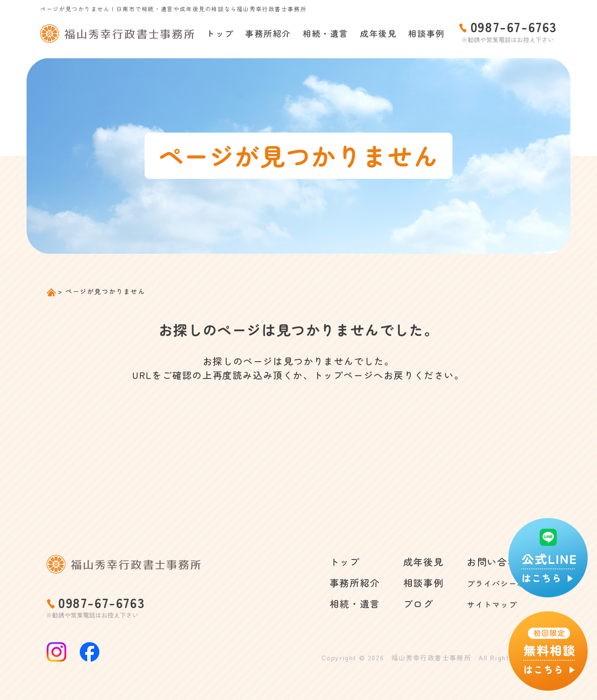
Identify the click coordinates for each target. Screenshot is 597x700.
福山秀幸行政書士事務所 (431, 658)
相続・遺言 (326, 33)
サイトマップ (480, 604)
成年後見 (378, 33)
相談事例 (426, 33)
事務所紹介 (268, 33)
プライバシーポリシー (500, 583)
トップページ (344, 375)
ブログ (401, 604)
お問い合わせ (480, 562)
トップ (220, 33)
